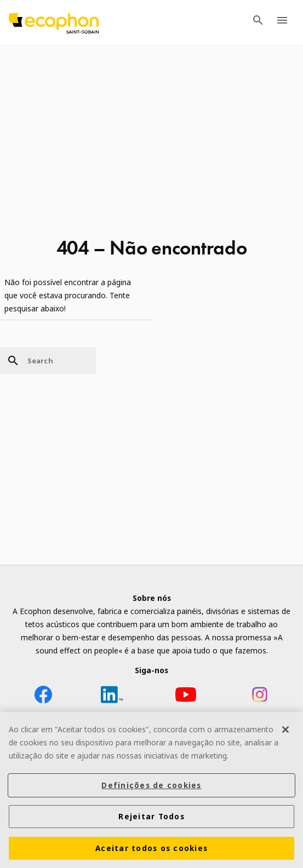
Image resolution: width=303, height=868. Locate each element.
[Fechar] (285, 731)
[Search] (48, 361)
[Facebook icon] (43, 696)
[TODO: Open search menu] (258, 22)
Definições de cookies (151, 786)
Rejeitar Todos (151, 818)
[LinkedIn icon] (112, 696)
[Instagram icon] (260, 696)
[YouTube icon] (186, 696)
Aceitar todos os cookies (151, 849)
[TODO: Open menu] (282, 22)
